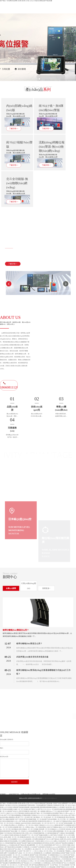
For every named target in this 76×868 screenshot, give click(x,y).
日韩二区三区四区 (37, 837)
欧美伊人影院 (54, 843)
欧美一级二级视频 (39, 811)
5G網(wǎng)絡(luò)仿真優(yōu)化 (31, 794)
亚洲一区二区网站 (24, 827)
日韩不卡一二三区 (31, 851)
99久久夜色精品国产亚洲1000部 (25, 805)
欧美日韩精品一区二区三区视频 (28, 829)
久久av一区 (50, 809)
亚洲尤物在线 (17, 833)
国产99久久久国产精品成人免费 (53, 839)
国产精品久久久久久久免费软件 (12, 859)
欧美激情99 (42, 847)
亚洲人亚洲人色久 (27, 833)
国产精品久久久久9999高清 (26, 857)
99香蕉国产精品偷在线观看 (21, 807)
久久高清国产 (34, 847)
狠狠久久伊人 (14, 821)
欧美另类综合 (45, 843)
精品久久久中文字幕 (65, 827)
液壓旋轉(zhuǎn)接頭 (49, 794)
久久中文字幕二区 (20, 867)
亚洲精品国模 (26, 815)
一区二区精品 (4, 825)
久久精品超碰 (51, 867)
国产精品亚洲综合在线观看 (13, 847)
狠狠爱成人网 (13, 817)
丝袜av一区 (34, 827)
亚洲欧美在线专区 (25, 837)
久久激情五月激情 (8, 835)
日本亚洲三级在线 (65, 829)
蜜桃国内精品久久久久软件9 (59, 855)
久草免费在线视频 (37, 839)
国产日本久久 (57, 845)
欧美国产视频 (65, 853)
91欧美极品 (14, 829)
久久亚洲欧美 (25, 855)
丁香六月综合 (30, 867)
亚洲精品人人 (54, 829)
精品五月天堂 (35, 859)
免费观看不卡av (66, 803)
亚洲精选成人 (48, 863)
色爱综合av (49, 811)
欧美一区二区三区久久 (10, 865)
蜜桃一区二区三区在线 (45, 831)
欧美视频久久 (39, 863)
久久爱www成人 (68, 813)
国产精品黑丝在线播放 (66, 843)
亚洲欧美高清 (42, 821)
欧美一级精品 (13, 857)
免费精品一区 (63, 849)
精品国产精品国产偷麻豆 (24, 843)
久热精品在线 (13, 845)
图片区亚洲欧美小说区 (26, 811)
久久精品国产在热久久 (12, 811)
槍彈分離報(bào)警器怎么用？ (16, 630)
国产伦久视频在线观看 (7, 819)
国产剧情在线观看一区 (68, 823)
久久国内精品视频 (50, 833)
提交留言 (14, 782)
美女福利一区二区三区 (42, 823)
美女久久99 (11, 805)
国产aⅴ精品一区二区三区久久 (24, 853)
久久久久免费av (53, 841)
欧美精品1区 (18, 835)
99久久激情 (34, 825)
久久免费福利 (47, 853)
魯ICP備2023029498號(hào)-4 (49, 798)
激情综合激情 (29, 813)
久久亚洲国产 (61, 807)
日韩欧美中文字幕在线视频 (60, 857)
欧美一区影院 (36, 841)
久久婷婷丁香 (21, 851)
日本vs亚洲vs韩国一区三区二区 (10, 837)
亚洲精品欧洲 (61, 817)
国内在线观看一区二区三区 (12, 855)
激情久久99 (44, 841)
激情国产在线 (34, 855)
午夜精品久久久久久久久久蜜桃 (41, 815)
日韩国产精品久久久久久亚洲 (65, 867)
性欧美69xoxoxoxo (52, 847)
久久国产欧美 (52, 835)
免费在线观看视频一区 (59, 831)
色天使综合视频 (5, 821)
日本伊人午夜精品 (14, 823)
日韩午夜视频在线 (45, 859)
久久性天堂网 (70, 835)
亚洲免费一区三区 (44, 829)
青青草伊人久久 (71, 861)
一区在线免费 (39, 805)
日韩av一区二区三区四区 (37, 861)
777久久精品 (57, 811)
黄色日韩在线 (70, 817)
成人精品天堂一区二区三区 (41, 849)
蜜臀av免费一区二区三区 (12, 861)
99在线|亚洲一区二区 (65, 841)
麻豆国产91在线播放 (65, 825)
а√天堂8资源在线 (66, 859)
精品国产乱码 (46, 819)
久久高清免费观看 (32, 831)
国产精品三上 (33, 809)
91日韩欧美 (26, 847)
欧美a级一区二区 (51, 817)
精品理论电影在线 (60, 809)
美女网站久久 (13, 825)
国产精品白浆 (22, 845)
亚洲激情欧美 (38, 853)
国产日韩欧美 (48, 805)
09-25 (8, 657)
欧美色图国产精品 (57, 813)
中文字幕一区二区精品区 (68, 819)
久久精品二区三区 (43, 851)
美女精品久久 (25, 861)
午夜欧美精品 (39, 857)
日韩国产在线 (57, 803)
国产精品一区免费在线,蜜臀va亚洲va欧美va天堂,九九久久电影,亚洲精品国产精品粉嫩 (26, 1)
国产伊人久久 (42, 809)
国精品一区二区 (40, 817)
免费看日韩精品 (26, 841)
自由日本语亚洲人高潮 (28, 823)
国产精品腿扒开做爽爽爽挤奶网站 (10, 863)
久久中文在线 (8, 807)
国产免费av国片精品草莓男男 (28, 821)
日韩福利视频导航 (38, 833)
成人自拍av (65, 815)
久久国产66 (21, 865)
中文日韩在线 (8, 833)
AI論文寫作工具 (14, 794)
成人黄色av (47, 857)
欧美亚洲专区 (62, 847)
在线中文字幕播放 (61, 821)
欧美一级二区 (67, 837)
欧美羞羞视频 (37, 843)
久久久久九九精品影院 (24, 839)
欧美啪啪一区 (55, 819)
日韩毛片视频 (66, 845)
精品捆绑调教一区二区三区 (35, 845)
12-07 (8, 644)
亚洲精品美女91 (56, 815)
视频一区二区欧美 (20, 831)
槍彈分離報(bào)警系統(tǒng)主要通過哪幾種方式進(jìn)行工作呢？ (43, 672)
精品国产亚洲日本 (41, 867)
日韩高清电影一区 (44, 855)
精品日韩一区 (47, 865)
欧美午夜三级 (31, 817)
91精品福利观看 (34, 807)
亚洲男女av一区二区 (24, 825)
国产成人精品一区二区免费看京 (22, 849)
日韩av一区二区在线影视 (56, 851)
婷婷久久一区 (51, 821)
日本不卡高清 (19, 819)
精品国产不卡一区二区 (29, 835)
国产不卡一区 (22, 817)
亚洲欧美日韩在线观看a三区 (12, 841)
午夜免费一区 (61, 835)
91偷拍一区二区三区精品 (21, 809)
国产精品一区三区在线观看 (42, 813)
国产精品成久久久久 (28, 863)
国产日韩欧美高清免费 (9, 851)
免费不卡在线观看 (9, 853)
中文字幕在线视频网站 (14, 815)
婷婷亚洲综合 (26, 859)
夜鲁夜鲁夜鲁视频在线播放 (48, 807)
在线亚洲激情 (48, 845)
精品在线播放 (49, 861)
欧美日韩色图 (57, 863)
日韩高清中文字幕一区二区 (61, 805)
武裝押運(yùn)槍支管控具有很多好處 (32, 657)
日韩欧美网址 (42, 827)
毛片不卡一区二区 (55, 823)
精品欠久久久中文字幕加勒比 (16, 813)
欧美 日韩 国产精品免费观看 (34, 865)
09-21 (8, 670)
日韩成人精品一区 (60, 861)
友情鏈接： (3, 794)
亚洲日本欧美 (8, 849)
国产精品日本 (54, 849)
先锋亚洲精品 (56, 853)
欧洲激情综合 (56, 859)
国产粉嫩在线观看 (42, 835)
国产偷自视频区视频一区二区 (32, 819)
